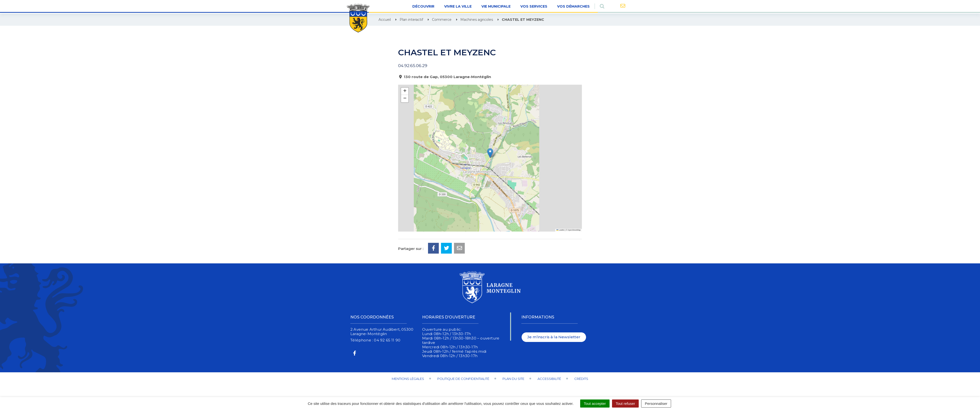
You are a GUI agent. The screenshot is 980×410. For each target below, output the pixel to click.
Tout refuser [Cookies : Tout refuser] (625, 404)
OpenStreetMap (574, 230)
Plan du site (513, 379)
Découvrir (423, 6)
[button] (490, 153)
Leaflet (560, 230)
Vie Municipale (496, 6)
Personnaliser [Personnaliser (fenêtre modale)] (656, 404)
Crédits (581, 379)
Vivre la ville (458, 6)
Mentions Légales (408, 379)
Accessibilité (549, 379)
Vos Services (534, 6)
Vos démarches (573, 6)
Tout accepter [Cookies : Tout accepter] (595, 404)
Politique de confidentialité (463, 379)
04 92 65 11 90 (387, 340)
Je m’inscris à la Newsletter (554, 337)
